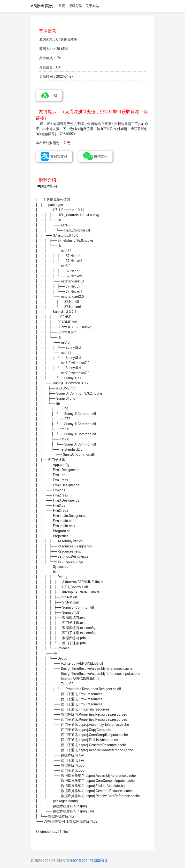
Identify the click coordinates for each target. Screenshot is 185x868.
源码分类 (75, 6)
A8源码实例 (42, 6)
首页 (62, 6)
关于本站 (92, 6)
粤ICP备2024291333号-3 (88, 861)
